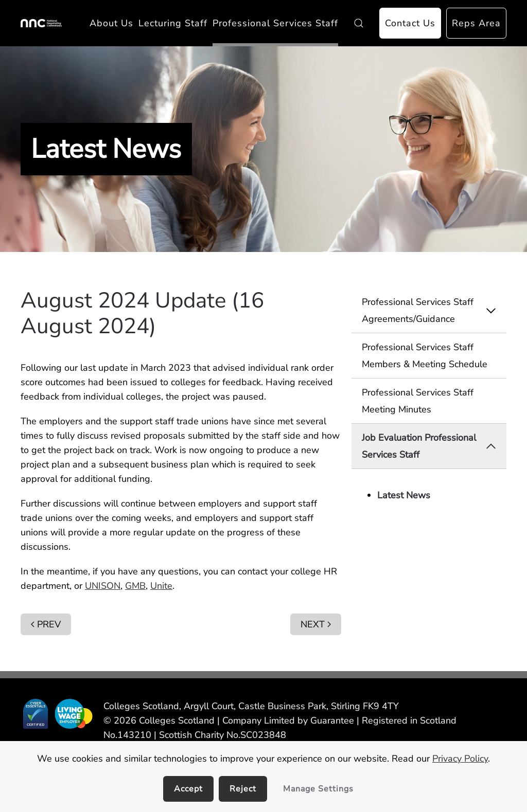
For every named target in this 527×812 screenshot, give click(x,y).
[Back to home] (41, 23)
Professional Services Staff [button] (275, 23)
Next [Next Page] (316, 624)
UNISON (103, 586)
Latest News (404, 495)
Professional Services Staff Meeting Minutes (418, 401)
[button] (359, 23)
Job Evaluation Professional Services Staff (434, 446)
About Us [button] (111, 23)
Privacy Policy (460, 759)
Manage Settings (318, 789)
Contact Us (410, 23)
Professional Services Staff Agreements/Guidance (434, 310)
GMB (135, 586)
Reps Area (476, 23)
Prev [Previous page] (46, 624)
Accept (188, 789)
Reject (243, 789)
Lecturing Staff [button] (173, 23)
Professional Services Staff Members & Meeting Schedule (425, 355)
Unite (161, 586)
